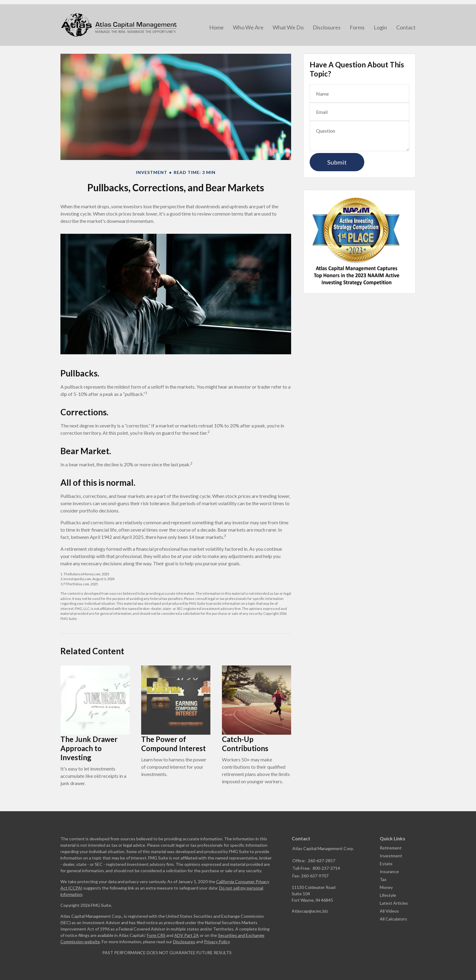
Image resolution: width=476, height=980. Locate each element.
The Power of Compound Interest (173, 744)
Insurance (389, 871)
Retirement (391, 848)
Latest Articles (394, 903)
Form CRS (156, 935)
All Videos (389, 911)
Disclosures (184, 942)
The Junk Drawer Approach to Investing (89, 748)
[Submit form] (337, 162)
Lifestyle (388, 895)
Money (386, 887)
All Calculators (393, 919)
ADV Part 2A (187, 935)
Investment (391, 856)
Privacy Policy (217, 942)
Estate (386, 864)
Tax (383, 879)
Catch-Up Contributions (245, 744)
